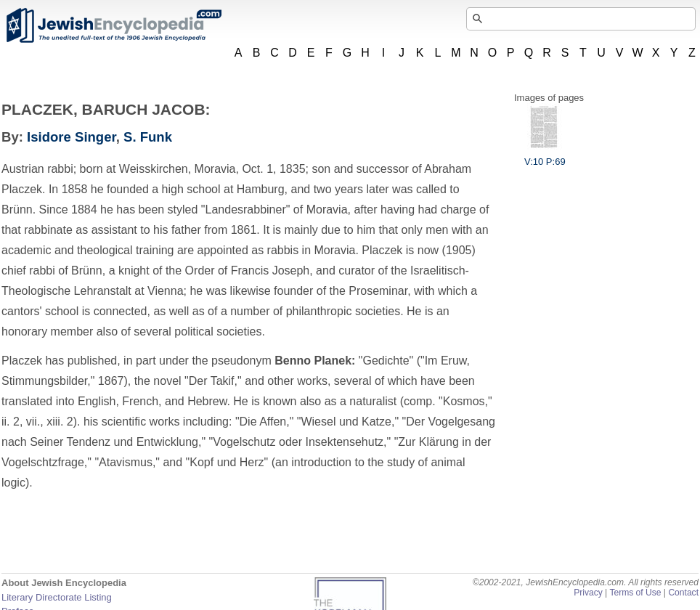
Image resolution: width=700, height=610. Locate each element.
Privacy (588, 593)
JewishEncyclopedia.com (113, 25)
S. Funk (148, 137)
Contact (683, 593)
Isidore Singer (72, 137)
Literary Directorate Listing (57, 597)
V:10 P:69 (545, 156)
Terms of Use (635, 593)
